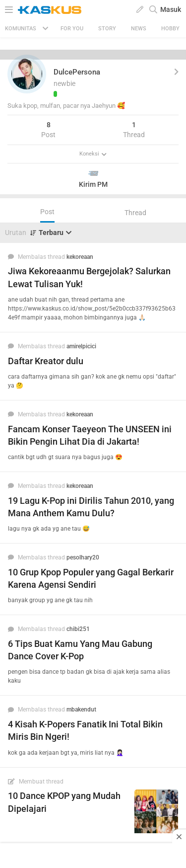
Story (107, 29)
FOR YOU (72, 29)
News (139, 29)
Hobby (170, 29)
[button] (27, 74)
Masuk (171, 9)
